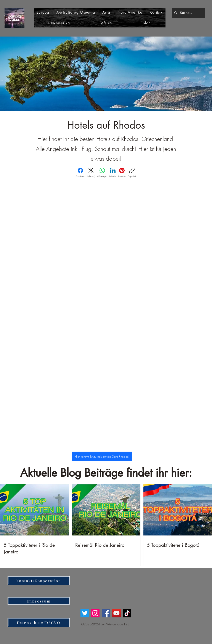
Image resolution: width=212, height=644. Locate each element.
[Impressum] (39, 601)
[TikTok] (127, 613)
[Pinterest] (122, 173)
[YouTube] (116, 613)
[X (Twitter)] (91, 173)
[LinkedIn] (113, 173)
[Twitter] (85, 613)
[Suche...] (188, 13)
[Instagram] (95, 613)
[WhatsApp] (102, 173)
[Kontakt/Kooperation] (39, 581)
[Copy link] (132, 173)
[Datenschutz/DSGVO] (39, 623)
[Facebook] (80, 173)
